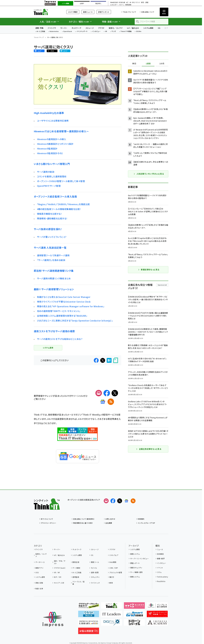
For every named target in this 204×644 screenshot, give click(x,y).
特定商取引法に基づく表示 (83, 523)
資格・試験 (39, 583)
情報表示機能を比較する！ (49, 214)
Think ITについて (129, 12)
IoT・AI (129, 2)
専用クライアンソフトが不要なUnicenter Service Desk (64, 302)
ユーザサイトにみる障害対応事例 (53, 121)
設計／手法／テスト (60, 562)
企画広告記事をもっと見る (149, 449)
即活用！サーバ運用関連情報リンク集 (54, 271)
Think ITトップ (39, 37)
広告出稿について (148, 12)
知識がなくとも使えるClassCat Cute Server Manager (64, 297)
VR (106, 31)
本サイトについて (47, 519)
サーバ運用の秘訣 (46, 172)
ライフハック (95, 583)
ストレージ (90, 28)
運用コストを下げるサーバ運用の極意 (54, 331)
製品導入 (98, 3)
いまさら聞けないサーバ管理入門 (52, 164)
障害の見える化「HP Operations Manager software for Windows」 (71, 306)
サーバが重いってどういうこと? (52, 237)
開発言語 (76, 562)
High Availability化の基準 (49, 113)
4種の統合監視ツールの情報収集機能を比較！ (59, 209)
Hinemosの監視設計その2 (50, 153)
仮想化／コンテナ (116, 28)
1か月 (162, 64)
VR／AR (57, 572)
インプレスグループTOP (146, 523)
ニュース (160, 549)
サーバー (64, 28)
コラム (159, 572)
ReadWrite (161, 581)
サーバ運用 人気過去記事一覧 (50, 248)
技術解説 (160, 554)
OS (159, 28)
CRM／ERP (114, 568)
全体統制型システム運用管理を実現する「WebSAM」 (62, 316)
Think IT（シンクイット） (47, 12)
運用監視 (76, 577)
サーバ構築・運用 (136, 572)
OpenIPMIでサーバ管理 (49, 186)
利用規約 (141, 519)
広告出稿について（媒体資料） (84, 519)
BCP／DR (58, 577)
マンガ (114, 31)
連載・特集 (39, 28)
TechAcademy (162, 577)
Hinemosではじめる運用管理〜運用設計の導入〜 (61, 131)
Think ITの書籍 (126, 31)
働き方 (112, 577)
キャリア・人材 (59, 583)
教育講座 (128, 5)
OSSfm (139, 31)
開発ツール (95, 562)
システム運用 (40, 577)
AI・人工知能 (41, 31)
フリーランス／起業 (79, 583)
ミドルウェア (114, 555)
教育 (111, 583)
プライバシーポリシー (49, 523)
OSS (37, 572)
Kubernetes (54, 31)
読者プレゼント (104, 12)
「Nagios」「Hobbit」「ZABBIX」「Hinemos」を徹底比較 (63, 204)
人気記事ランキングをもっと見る (149, 174)
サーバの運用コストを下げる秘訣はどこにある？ (60, 339)
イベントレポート (82, 31)
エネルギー (114, 5)
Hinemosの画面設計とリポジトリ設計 (55, 144)
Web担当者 (114, 2)
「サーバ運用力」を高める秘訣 (51, 260)
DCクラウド (136, 2)
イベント (160, 568)
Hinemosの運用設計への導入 (52, 139)
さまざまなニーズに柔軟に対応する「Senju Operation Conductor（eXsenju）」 (75, 321)
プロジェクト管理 (116, 572)
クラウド (101, 28)
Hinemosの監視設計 (47, 149)
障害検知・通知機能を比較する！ (52, 218)
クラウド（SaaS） (60, 568)
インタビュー (96, 31)
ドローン (122, 5)
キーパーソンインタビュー (140, 558)
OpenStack (68, 31)
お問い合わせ (110, 519)
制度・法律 (39, 589)
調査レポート (135, 563)
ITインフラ (52, 28)
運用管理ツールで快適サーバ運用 (53, 255)
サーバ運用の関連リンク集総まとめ (54, 278)
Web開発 (113, 562)
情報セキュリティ (136, 568)
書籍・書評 (161, 558)
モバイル (94, 568)
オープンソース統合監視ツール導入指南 (55, 196)
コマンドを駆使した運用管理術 (52, 176)
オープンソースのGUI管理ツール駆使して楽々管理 (61, 181)
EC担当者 (122, 2)
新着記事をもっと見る (149, 270)
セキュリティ (95, 577)
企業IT (82, 3)
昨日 (134, 64)
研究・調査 (145, 2)
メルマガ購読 (73, 12)
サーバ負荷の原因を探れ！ (48, 229)
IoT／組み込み (133, 28)
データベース (40, 562)
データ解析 (76, 568)
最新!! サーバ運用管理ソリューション (54, 289)
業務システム (135, 554)
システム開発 (148, 28)
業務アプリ (39, 568)
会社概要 (109, 523)
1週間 (148, 64)
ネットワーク (76, 28)
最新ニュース (88, 12)
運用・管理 (95, 572)
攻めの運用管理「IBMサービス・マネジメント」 (59, 311)
